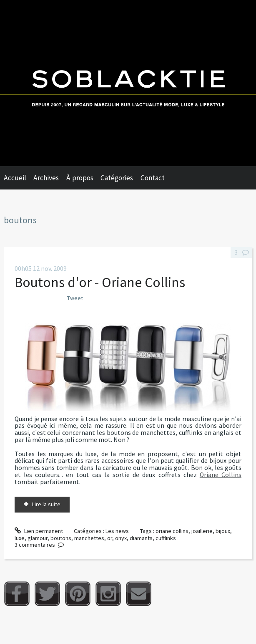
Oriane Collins (221, 475)
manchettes (89, 538)
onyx (121, 538)
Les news (117, 531)
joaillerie (202, 531)
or (110, 538)
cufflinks (166, 538)
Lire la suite (46, 504)
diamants (141, 538)
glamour (38, 538)
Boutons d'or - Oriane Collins (100, 282)
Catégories (117, 178)
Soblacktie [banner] (128, 83)
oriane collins (172, 531)
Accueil (15, 178)
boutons (61, 538)
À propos (80, 178)
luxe (20, 538)
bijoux (223, 531)
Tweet (75, 298)
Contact (153, 178)
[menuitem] (19, 178)
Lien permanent (39, 531)
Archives (46, 178)
